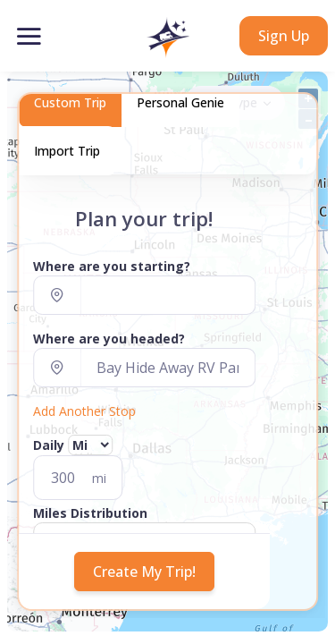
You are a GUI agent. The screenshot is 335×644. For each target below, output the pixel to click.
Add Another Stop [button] (84, 411)
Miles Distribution (90, 513)
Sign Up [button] (284, 36)
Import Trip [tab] (67, 151)
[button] (167, 38)
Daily (52, 445)
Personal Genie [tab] (180, 102)
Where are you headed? (109, 339)
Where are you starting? (112, 266)
